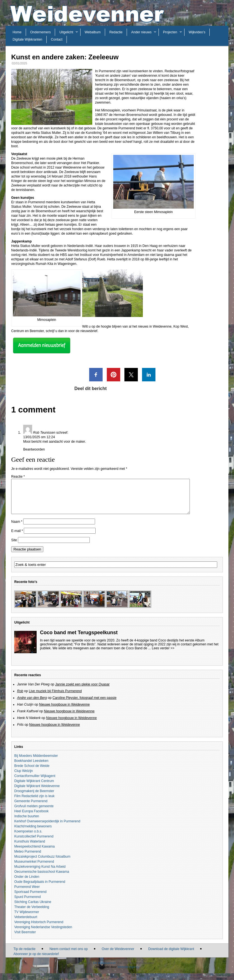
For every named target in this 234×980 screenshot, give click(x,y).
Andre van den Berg (32, 704)
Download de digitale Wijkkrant (171, 956)
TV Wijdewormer (27, 919)
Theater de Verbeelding (32, 914)
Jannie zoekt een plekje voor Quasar (82, 691)
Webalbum (93, 32)
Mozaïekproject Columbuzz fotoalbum (42, 863)
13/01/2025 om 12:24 (39, 437)
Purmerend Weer (27, 893)
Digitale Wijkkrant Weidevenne (37, 793)
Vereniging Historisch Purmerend (39, 929)
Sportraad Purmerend (30, 899)
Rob (20, 698)
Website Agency (128, 974)
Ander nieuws (141, 32)
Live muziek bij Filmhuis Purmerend (55, 698)
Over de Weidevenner (118, 956)
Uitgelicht (66, 32)
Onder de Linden (27, 883)
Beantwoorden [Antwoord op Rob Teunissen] (34, 449)
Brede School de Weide (32, 773)
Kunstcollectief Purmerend (34, 843)
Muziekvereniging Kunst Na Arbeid (40, 873)
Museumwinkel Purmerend (34, 868)
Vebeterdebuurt (26, 924)
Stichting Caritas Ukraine (33, 909)
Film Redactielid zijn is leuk (34, 803)
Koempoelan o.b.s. (28, 838)
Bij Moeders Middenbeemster (36, 762)
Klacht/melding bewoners (33, 833)
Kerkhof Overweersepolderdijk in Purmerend (47, 828)
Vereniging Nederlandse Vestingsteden (43, 934)
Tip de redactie (24, 956)
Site (14, 547)
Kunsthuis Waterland (30, 848)
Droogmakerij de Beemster (34, 798)
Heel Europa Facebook (31, 818)
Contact (57, 39)
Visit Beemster (25, 939)
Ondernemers (40, 32)
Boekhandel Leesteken (31, 767)
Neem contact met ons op (69, 956)
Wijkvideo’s (197, 32)
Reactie (18, 477)
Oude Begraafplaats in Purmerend (40, 888)
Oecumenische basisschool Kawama (42, 878)
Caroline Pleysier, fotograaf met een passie (85, 704)
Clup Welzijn (23, 778)
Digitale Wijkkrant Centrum (34, 788)
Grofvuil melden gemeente (34, 813)
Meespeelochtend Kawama (35, 853)
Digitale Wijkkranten (27, 39)
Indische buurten (27, 823)
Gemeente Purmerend (31, 808)
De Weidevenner (104, 970)
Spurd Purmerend (28, 904)
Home (17, 32)
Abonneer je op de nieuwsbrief (36, 961)
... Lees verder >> (161, 655)
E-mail (17, 538)
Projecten (170, 32)
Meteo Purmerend (28, 858)
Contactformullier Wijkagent (35, 783)
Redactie (116, 32)
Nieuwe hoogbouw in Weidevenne (64, 711)
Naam (17, 528)
